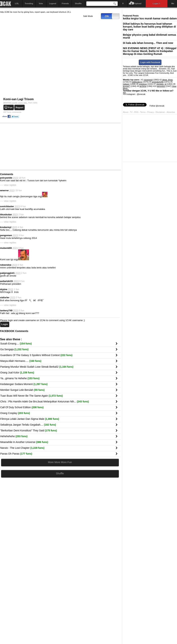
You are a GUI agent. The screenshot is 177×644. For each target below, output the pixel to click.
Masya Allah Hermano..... (21, 361)
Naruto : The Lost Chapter (22, 448)
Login (5, 324)
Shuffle (78, 3)
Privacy (151, 112)
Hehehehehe (14, 436)
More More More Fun (60, 462)
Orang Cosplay (15, 413)
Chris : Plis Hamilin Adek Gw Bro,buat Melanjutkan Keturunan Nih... (45, 402)
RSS (136, 112)
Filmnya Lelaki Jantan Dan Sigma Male (30, 419)
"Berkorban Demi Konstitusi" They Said (29, 430)
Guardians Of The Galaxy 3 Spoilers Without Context (36, 355)
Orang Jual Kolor (17, 373)
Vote (41, 3)
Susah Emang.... (16, 344)
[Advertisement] (93, 146)
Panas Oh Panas (16, 454)
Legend (53, 3)
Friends (65, 3)
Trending (29, 3)
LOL (17, 3)
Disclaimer (161, 112)
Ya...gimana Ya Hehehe (20, 378)
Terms (143, 112)
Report (19, 107)
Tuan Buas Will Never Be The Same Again (32, 396)
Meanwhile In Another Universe (24, 442)
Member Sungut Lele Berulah (22, 390)
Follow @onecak (157, 106)
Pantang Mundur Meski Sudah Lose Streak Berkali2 (37, 367)
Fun (10, 107)
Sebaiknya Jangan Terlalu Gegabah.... (28, 425)
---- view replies (8, 185)
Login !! (156, 3)
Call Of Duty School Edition (22, 407)
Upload (138, 3)
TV (131, 112)
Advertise (171, 112)
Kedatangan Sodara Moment (24, 384)
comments (12, 112)
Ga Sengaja (14, 349)
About (126, 112)
